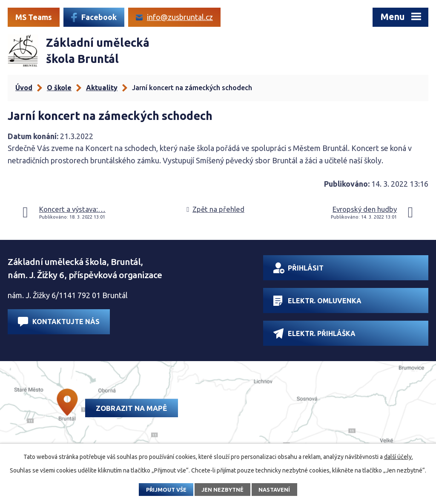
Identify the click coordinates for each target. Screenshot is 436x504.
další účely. (399, 457)
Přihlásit (298, 268)
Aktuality (102, 88)
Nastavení (274, 490)
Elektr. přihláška (314, 333)
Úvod (24, 88)
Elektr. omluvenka (317, 301)
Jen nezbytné (222, 490)
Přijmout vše (166, 490)
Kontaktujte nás (59, 322)
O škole (59, 88)
